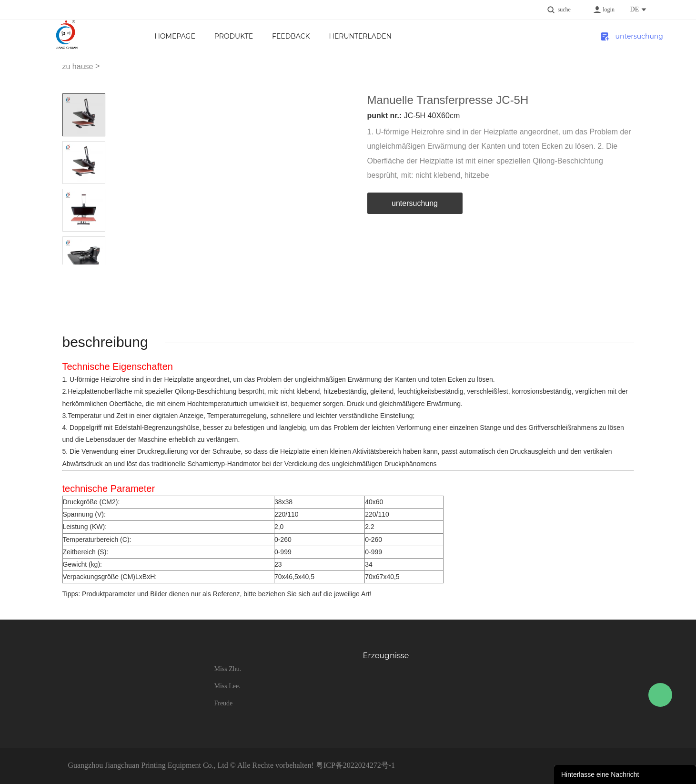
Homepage (175, 36)
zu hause (78, 66)
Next (95, 272)
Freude (223, 703)
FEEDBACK (291, 36)
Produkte (234, 36)
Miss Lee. (227, 686)
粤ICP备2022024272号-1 (355, 765)
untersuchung (631, 36)
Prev (73, 272)
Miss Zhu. (227, 669)
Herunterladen (360, 36)
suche (564, 10)
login (609, 10)
